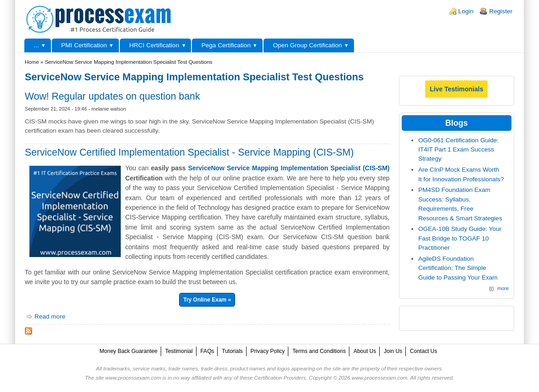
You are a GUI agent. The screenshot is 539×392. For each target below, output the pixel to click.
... (36, 45)
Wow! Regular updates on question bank (112, 96)
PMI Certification (84, 45)
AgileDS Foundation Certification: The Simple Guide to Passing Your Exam (458, 268)
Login (466, 11)
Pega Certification (226, 45)
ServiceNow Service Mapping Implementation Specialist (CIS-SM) (289, 168)
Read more (50, 316)
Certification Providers (280, 378)
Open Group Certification (307, 45)
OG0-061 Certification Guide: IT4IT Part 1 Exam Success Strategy (458, 150)
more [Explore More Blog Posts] (503, 288)
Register (501, 11)
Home (32, 62)
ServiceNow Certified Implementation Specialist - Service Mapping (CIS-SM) (189, 152)
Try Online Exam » (207, 300)
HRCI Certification (154, 45)
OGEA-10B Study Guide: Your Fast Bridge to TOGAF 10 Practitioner (460, 238)
